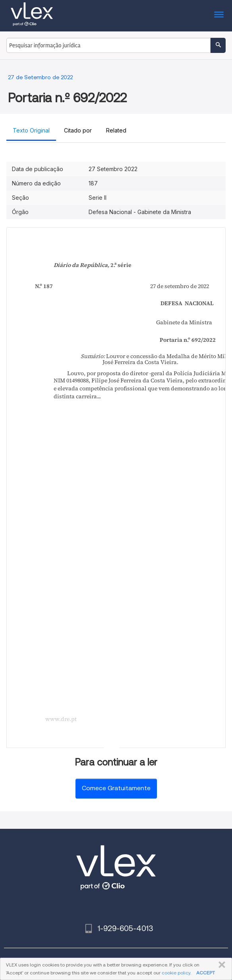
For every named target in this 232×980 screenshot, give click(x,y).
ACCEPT (206, 973)
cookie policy (176, 973)
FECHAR (220, 965)
